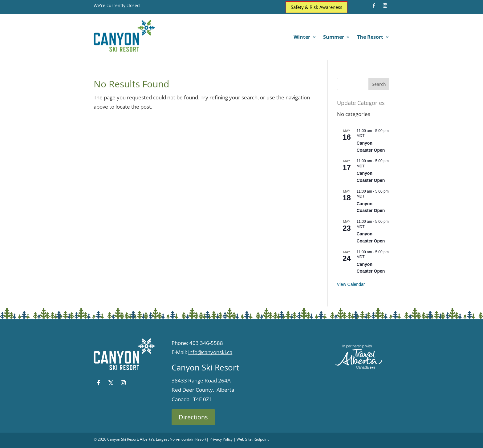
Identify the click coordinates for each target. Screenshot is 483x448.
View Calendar (351, 284)
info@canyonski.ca (210, 352)
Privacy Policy (221, 439)
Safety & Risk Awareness (317, 7)
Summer (334, 38)
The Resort (370, 38)
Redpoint (261, 439)
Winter (302, 38)
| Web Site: (243, 439)
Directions (193, 417)
